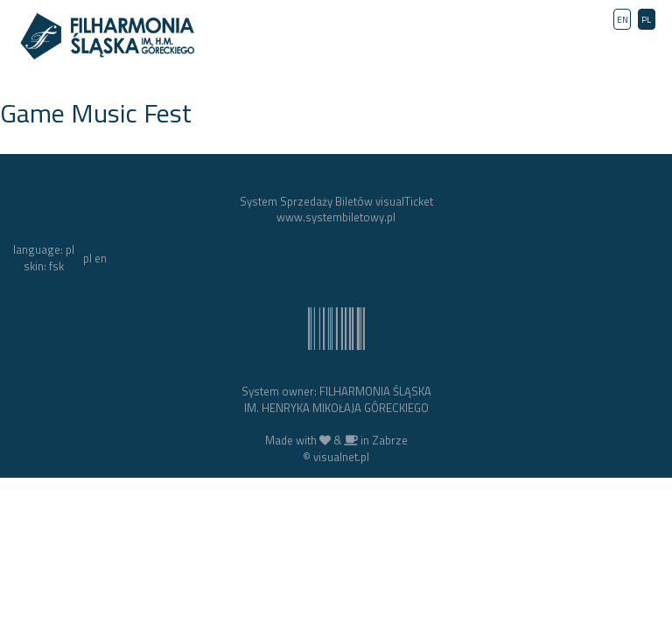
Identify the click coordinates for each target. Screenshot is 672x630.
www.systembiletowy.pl (336, 217)
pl (87, 258)
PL (646, 20)
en (101, 258)
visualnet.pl (341, 457)
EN (623, 20)
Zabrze (390, 440)
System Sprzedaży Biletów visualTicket (336, 201)
